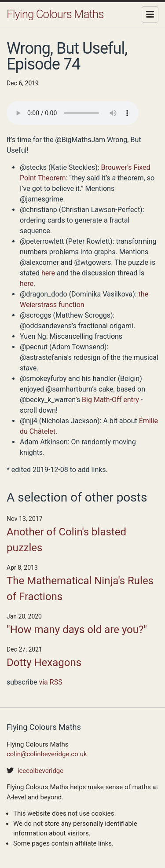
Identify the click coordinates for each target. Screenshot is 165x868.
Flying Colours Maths (55, 14)
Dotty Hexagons (44, 663)
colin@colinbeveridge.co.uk (47, 754)
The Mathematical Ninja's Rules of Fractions (80, 589)
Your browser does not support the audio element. (73, 113)
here (48, 273)
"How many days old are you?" (77, 630)
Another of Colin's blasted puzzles (66, 540)
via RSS (50, 682)
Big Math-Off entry (110, 400)
